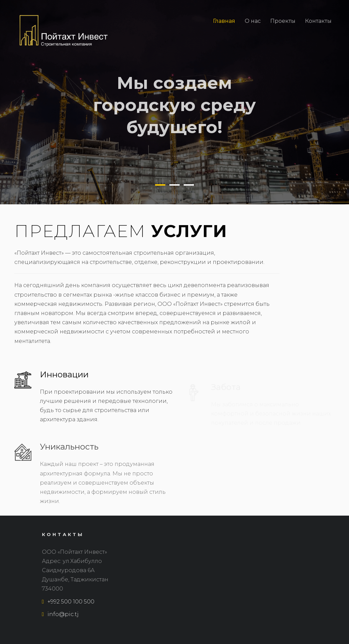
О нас (253, 21)
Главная (224, 21)
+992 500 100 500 (68, 602)
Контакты (318, 21)
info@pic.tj (60, 614)
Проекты (283, 21)
